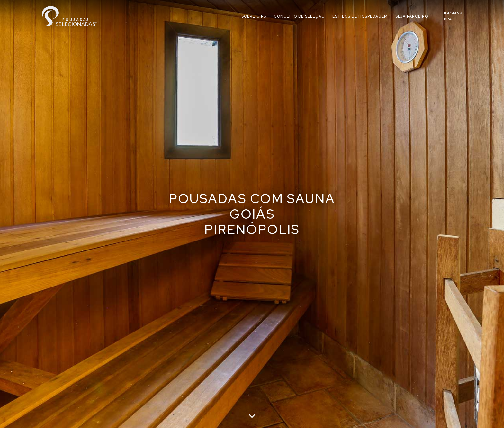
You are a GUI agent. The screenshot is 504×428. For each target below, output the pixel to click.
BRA (448, 19)
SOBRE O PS (254, 16)
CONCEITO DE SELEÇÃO (299, 16)
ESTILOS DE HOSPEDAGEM (360, 16)
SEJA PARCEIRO (412, 16)
